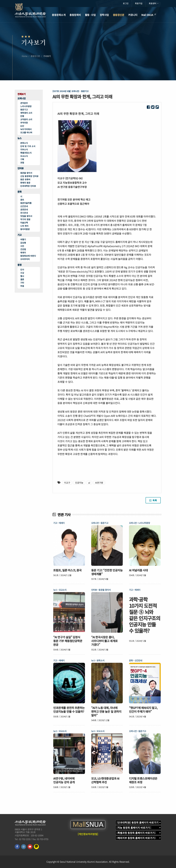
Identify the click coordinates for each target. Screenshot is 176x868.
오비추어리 (25, 259)
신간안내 (24, 206)
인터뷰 (21, 168)
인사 (22, 270)
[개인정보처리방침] (88, 834)
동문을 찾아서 (26, 173)
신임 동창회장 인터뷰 (29, 176)
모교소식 (24, 156)
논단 (22, 126)
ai (89, 483)
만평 (22, 116)
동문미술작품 (26, 203)
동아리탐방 (25, 229)
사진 (22, 246)
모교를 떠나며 (26, 132)
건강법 (23, 249)
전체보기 (22, 94)
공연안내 (24, 210)
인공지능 (79, 483)
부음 (22, 286)
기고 (20, 235)
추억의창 (24, 123)
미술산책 (24, 223)
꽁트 (22, 200)
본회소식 (24, 143)
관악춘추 (24, 103)
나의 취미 (24, 226)
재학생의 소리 (26, 113)
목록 (153, 500)
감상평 (23, 243)
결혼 (22, 279)
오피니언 (22, 98)
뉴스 (20, 138)
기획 (22, 159)
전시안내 (24, 213)
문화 (20, 192)
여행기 (23, 239)
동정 (20, 265)
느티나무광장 (26, 106)
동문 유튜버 (25, 179)
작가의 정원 (25, 219)
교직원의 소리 (26, 119)
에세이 (23, 253)
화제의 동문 (25, 183)
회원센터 (154, 3)
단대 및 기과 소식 (28, 146)
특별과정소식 (26, 153)
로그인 (126, 3)
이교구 (67, 483)
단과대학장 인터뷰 (28, 186)
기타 (22, 283)
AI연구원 (99, 483)
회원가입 (139, 3)
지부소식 (24, 149)
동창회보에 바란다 (28, 256)
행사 (22, 276)
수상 (22, 273)
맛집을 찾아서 (26, 216)
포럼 (22, 163)
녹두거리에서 (26, 129)
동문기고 (24, 110)
